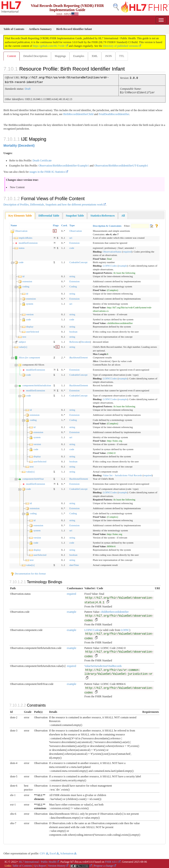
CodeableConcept (78, 262)
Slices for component (29, 357)
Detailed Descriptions (35, 56)
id (23, 276)
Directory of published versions (121, 46)
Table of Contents (22, 865)
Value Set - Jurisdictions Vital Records (122, 475)
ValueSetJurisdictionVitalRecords (103, 665)
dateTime (74, 564)
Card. (64, 225)
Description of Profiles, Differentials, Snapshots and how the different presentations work (53, 204)
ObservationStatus (112, 251)
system (30, 303)
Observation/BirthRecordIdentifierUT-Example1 (121, 165)
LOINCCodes (110, 265)
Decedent (85, 341)
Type (72, 225)
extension (27, 281)
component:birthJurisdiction (37, 385)
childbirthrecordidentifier (115, 611)
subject (22, 341)
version (30, 314)
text (24, 336)
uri (71, 237)
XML (95, 56)
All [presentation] (123, 215)
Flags (56, 225)
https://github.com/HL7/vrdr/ (49, 46)
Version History (57, 865)
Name (14, 225)
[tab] (20, 215)
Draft (28, 88)
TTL (122, 56)
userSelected (33, 331)
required (127, 251)
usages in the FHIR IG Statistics (47, 171)
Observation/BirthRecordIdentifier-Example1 (64, 165)
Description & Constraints (107, 225)
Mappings (60, 56)
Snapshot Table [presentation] (75, 215)
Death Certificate (42, 160)
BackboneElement (78, 357)
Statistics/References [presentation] (103, 215)
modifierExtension (28, 242)
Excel (53, 853)
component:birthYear (33, 478)
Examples (79, 56)
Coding (73, 286)
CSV (42, 853)
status (22, 247)
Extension (74, 242)
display (30, 326)
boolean (73, 331)
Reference (74, 341)
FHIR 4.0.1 (111, 861)
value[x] (23, 346)
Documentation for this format (28, 573)
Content (12, 56)
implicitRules (26, 237)
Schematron (67, 853)
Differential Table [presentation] (49, 215)
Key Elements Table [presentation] (20, 215)
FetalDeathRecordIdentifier (114, 113)
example (123, 265)
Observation (21, 230)
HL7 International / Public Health (38, 861)
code (72, 247)
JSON (108, 56)
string (72, 276)
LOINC (125, 629)
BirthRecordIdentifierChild (78, 113)
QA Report (40, 865)
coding (26, 286)
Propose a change (103, 865)
